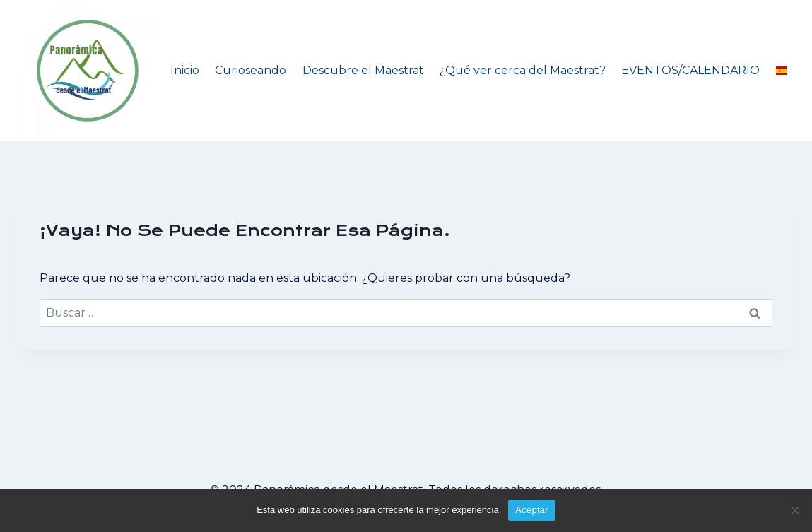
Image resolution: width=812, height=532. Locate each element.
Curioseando (251, 70)
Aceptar (532, 510)
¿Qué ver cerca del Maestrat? (523, 70)
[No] (794, 510)
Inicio (185, 70)
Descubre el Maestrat (363, 70)
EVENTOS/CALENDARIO (690, 70)
